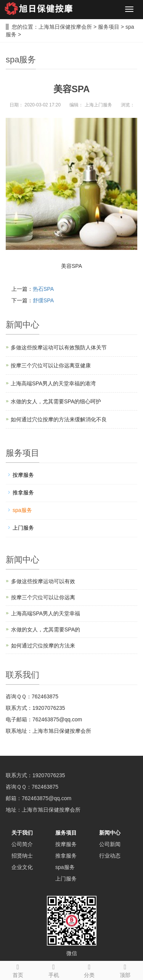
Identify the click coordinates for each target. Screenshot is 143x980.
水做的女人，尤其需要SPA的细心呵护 (56, 401)
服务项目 (109, 27)
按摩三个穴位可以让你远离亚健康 (51, 365)
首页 (18, 970)
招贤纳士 (22, 856)
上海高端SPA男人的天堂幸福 (46, 613)
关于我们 (22, 833)
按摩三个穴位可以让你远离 (43, 597)
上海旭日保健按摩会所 (65, 27)
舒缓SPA (43, 300)
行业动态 (110, 856)
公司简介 (22, 844)
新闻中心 (110, 833)
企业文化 (22, 867)
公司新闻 (110, 844)
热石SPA (43, 289)
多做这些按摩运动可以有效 (43, 581)
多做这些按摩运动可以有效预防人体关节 (59, 347)
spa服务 (22, 510)
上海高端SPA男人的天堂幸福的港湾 (53, 383)
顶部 (125, 970)
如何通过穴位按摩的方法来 (43, 646)
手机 (54, 970)
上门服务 (23, 528)
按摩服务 (23, 475)
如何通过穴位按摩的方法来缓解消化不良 (59, 419)
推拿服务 (23, 492)
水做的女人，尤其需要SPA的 (46, 629)
